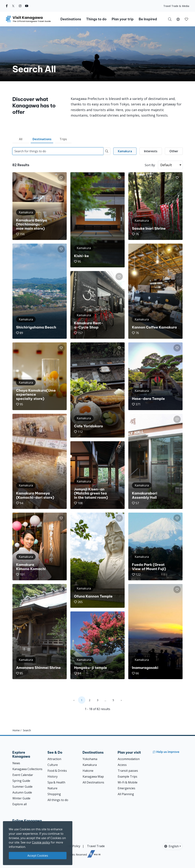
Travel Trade (96, 846)
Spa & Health (56, 782)
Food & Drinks (57, 771)
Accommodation (129, 759)
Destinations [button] (71, 19)
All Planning (126, 794)
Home (16, 730)
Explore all (20, 804)
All (21, 139)
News (16, 763)
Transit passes (128, 771)
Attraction (54, 759)
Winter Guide (21, 798)
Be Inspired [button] (148, 19)
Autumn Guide (22, 792)
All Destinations (93, 782)
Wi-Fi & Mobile (128, 782)
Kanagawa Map (93, 776)
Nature (52, 788)
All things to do (58, 800)
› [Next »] (121, 700)
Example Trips (127, 776)
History (53, 776)
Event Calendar (23, 775)
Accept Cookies (38, 856)
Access (122, 765)
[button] (178, 19)
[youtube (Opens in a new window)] (27, 6)
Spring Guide (21, 781)
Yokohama (90, 759)
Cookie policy (41, 842)
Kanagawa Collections (27, 769)
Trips (63, 139)
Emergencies (126, 788)
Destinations (42, 139)
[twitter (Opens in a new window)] (13, 6)
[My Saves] (186, 19)
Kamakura (90, 765)
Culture (53, 765)
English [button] (172, 846)
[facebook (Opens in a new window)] (7, 6)
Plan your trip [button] (123, 19)
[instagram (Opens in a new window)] (20, 6)
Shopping (54, 794)
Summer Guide (22, 787)
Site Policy (73, 846)
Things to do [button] (96, 19)
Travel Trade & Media (176, 6)
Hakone (88, 771)
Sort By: (150, 165)
